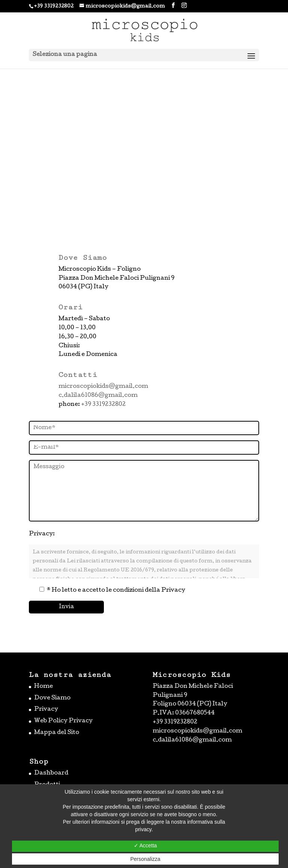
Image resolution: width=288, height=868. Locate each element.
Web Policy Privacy (63, 721)
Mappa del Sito (57, 733)
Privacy (46, 710)
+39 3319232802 (54, 7)
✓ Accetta (145, 845)
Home (43, 687)
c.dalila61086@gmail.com (98, 396)
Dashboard (51, 773)
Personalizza (145, 859)
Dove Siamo (52, 698)
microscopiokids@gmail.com (103, 387)
